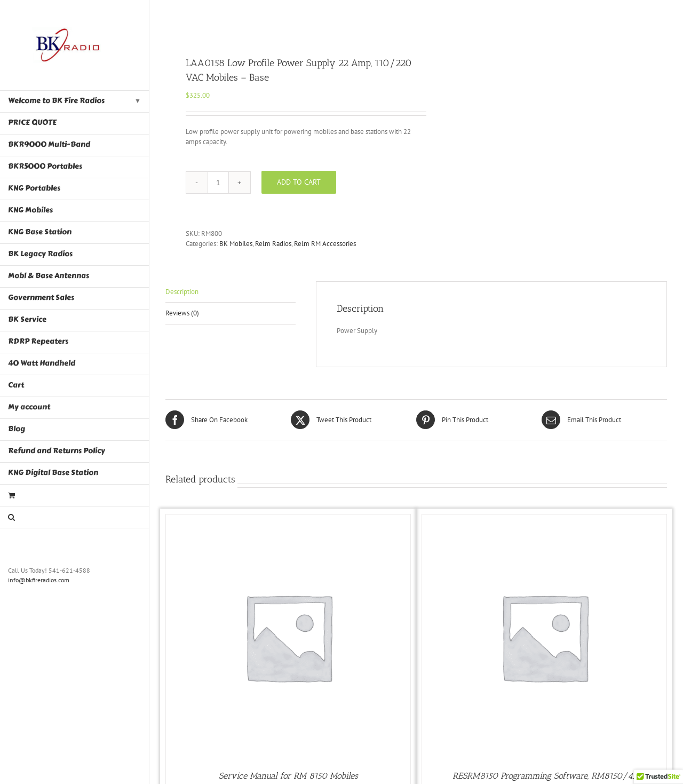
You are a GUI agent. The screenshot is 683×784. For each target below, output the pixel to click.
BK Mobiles (236, 244)
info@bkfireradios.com (39, 580)
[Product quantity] (218, 183)
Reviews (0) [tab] (182, 313)
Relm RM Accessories (325, 244)
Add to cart (299, 182)
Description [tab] (182, 292)
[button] (75, 517)
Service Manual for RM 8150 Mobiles (288, 776)
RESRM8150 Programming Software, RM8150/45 (545, 776)
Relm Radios (273, 244)
